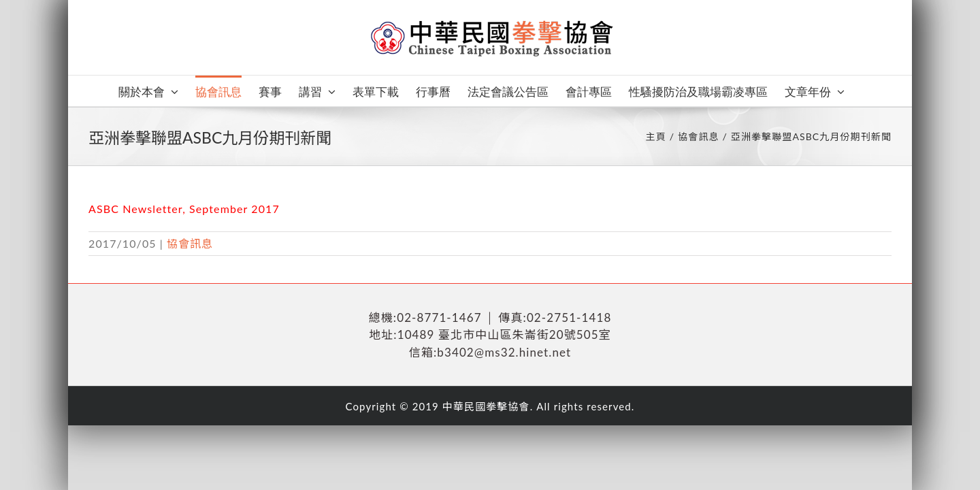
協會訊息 (190, 243)
